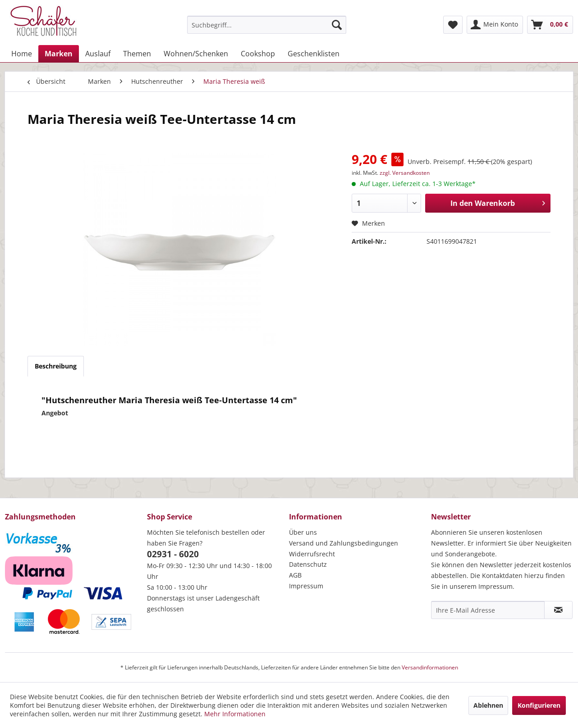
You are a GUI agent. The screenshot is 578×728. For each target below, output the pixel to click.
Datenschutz (308, 564)
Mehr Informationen (235, 714)
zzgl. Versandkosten (405, 173)
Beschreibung (56, 366)
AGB (295, 575)
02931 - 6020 (173, 554)
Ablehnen (488, 705)
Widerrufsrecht (312, 554)
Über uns (303, 532)
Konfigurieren (539, 705)
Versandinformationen (430, 667)
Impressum (306, 586)
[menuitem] (267, 25)
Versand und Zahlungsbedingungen (344, 543)
